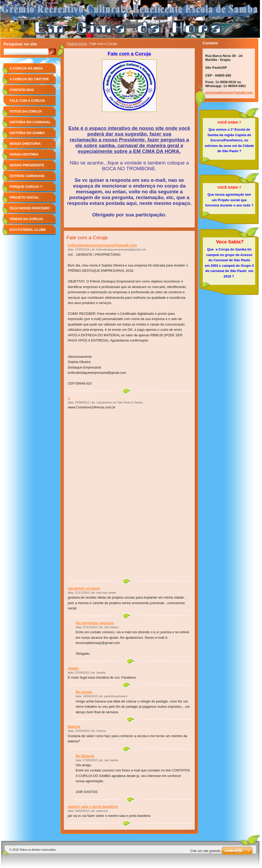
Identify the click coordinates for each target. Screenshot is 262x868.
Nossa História (24, 154)
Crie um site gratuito (205, 851)
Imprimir (209, 4)
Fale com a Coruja (27, 101)
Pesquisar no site (20, 44)
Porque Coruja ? (26, 187)
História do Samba (27, 133)
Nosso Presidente (27, 165)
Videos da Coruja (26, 219)
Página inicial (77, 44)
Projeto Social (24, 197)
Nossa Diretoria (25, 144)
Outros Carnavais (27, 176)
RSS (250, 4)
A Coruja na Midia (26, 68)
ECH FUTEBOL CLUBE (28, 230)
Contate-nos (22, 90)
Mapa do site (231, 4)
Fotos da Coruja (26, 111)
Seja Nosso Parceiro (30, 208)
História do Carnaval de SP (30, 124)
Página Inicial (187, 4)
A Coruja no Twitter (29, 79)
